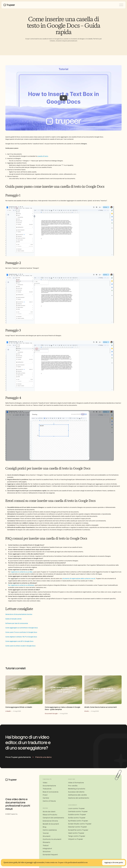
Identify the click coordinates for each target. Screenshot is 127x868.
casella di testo (43, 156)
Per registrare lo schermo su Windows (21, 585)
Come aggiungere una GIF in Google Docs (19, 641)
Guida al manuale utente (13, 619)
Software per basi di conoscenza (17, 623)
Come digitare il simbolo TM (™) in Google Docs (21, 637)
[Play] (63, 98)
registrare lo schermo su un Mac (22, 572)
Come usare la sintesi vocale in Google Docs (20, 646)
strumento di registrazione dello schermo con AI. (79, 579)
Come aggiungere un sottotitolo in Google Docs (22, 628)
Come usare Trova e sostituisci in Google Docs (21, 632)
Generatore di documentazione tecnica (19, 614)
